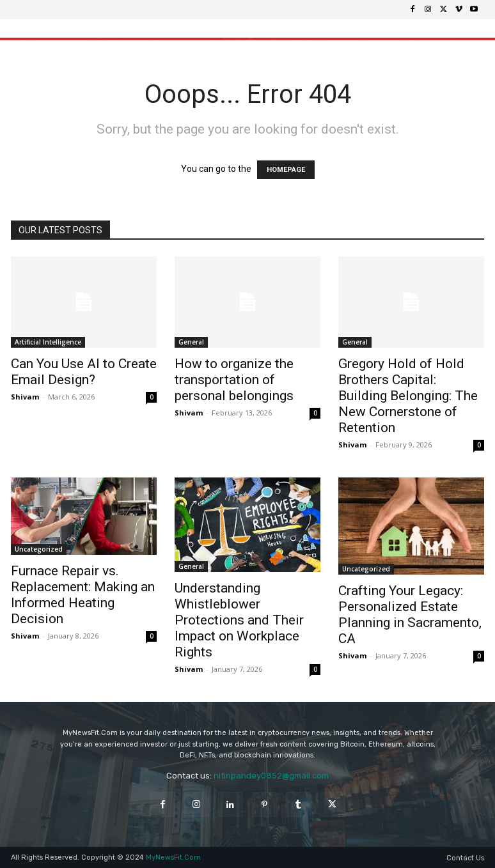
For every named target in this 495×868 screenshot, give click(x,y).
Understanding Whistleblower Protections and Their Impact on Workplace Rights (239, 620)
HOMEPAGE (286, 170)
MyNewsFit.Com (173, 857)
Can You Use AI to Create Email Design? (84, 372)
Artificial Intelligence (48, 342)
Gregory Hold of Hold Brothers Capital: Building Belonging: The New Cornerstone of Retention (408, 396)
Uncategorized (39, 549)
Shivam (25, 397)
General (191, 342)
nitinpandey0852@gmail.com (271, 776)
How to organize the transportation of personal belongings (234, 380)
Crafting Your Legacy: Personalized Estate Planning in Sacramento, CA (410, 615)
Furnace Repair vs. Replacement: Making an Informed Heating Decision (83, 595)
